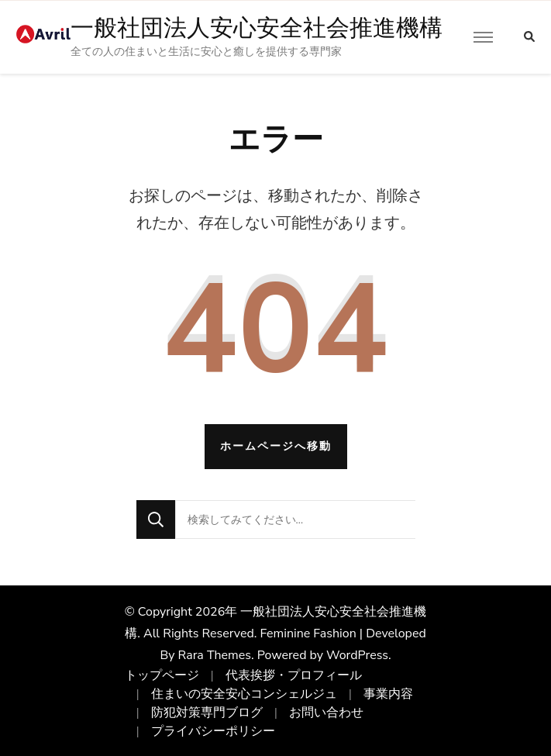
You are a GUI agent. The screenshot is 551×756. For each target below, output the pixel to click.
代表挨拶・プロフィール (294, 675)
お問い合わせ (326, 713)
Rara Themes (215, 655)
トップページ (162, 675)
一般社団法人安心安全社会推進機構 (257, 28)
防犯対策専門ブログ (207, 713)
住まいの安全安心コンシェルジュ (244, 694)
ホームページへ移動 (276, 446)
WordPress (357, 655)
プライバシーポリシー (213, 731)
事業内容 (388, 694)
